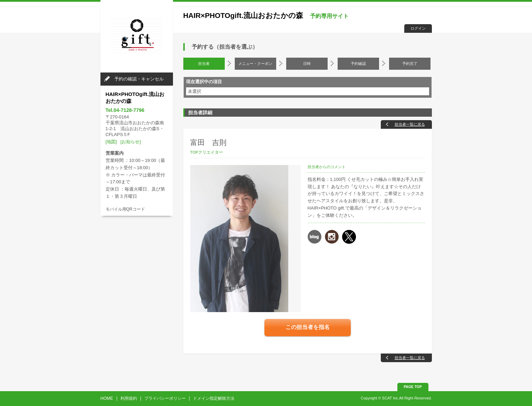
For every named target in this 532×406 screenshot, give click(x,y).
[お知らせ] (131, 142)
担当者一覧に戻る (410, 124)
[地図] (111, 142)
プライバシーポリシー (165, 398)
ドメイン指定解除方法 (214, 398)
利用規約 (129, 398)
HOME (107, 398)
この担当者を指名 (308, 327)
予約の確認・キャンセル (139, 79)
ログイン (418, 28)
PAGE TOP (413, 387)
